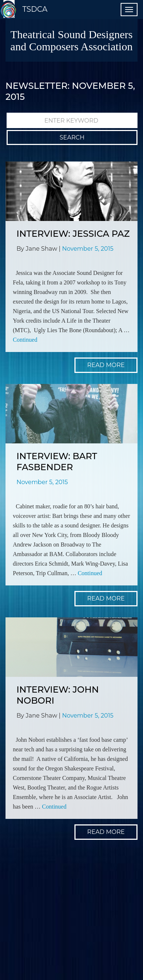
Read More (106, 365)
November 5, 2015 (88, 249)
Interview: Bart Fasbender (57, 462)
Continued (25, 340)
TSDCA (35, 9)
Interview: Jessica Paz (73, 234)
